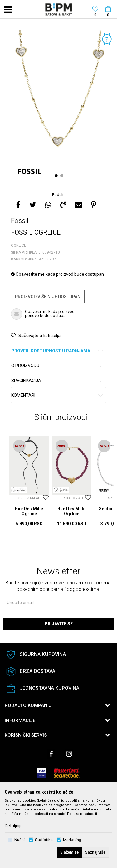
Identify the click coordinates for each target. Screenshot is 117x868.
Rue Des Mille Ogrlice (29, 511)
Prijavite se (59, 624)
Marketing (72, 840)
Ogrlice (19, 245)
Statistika (44, 840)
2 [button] (63, 176)
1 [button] (57, 176)
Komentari (57, 395)
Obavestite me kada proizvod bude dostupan (57, 274)
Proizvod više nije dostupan (48, 297)
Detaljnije (14, 826)
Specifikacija (57, 381)
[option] (58, 106)
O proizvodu (57, 366)
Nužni (19, 840)
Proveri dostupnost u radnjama (57, 351)
